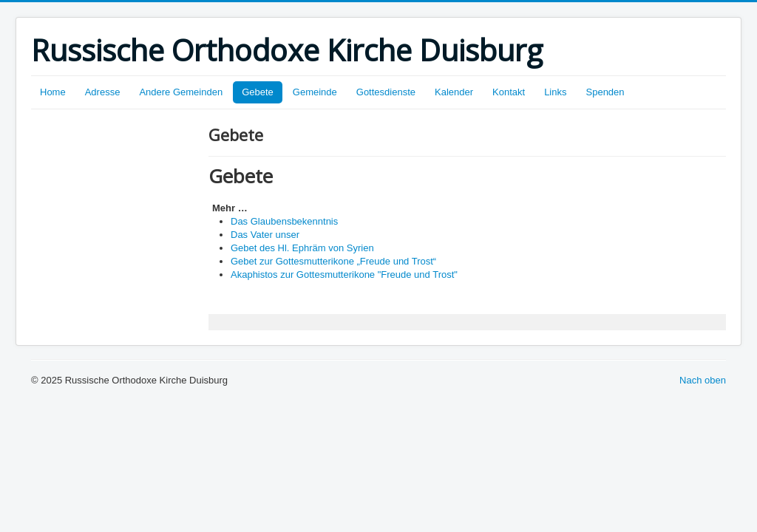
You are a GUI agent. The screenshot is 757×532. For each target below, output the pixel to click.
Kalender (454, 92)
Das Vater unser (265, 235)
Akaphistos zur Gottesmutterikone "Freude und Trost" (344, 274)
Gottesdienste (386, 92)
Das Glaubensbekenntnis (284, 221)
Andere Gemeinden (181, 92)
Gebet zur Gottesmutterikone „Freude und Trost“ (333, 261)
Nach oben (703, 380)
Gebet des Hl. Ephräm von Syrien (302, 248)
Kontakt (509, 92)
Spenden (605, 92)
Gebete (258, 92)
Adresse (103, 92)
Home (53, 92)
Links (555, 92)
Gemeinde (315, 92)
